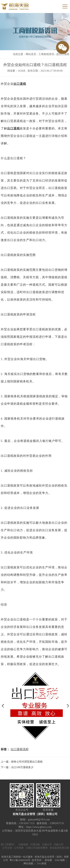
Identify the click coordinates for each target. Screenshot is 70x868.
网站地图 (28, 863)
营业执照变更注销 (59, 848)
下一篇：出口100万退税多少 (17, 767)
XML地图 (60, 860)
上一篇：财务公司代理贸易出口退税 (22, 762)
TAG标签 (42, 863)
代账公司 (59, 844)
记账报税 (23, 844)
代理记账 (35, 844)
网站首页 (31, 54)
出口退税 (20, 84)
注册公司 (47, 844)
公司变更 (19, 848)
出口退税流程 (20, 749)
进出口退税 (63, 54)
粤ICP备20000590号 (20, 860)
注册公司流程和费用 (37, 848)
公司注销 (7, 848)
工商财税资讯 (46, 54)
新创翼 (48, 860)
